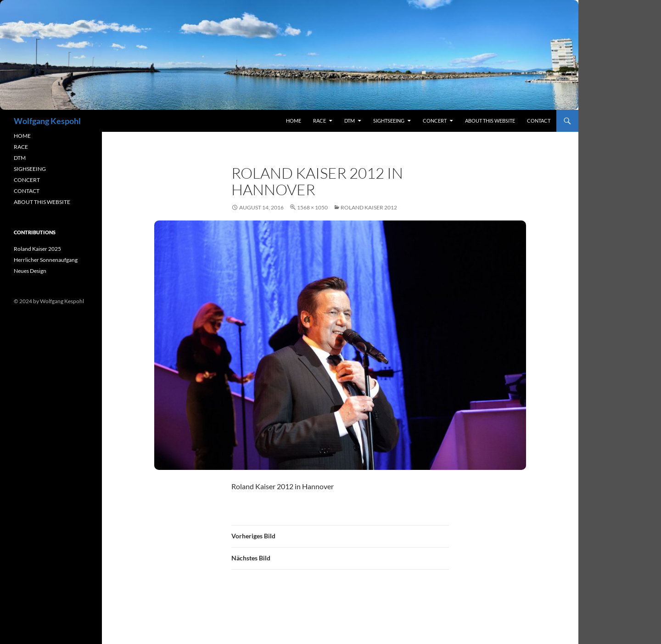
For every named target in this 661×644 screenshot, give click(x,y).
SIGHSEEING (30, 169)
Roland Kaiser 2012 (369, 207)
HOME (22, 136)
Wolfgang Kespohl (47, 121)
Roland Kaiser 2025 (37, 249)
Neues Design (30, 271)
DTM (350, 121)
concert (435, 121)
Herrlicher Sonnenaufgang (46, 260)
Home (294, 121)
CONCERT (27, 180)
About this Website (490, 121)
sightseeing (389, 121)
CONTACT (27, 191)
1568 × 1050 (312, 207)
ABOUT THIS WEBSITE (42, 202)
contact (539, 121)
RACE (319, 121)
